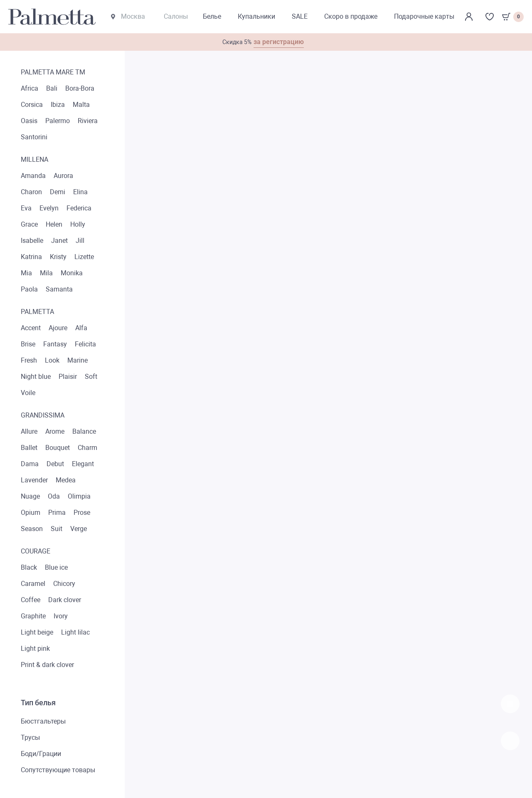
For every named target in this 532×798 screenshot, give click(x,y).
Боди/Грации (41, 754)
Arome (55, 431)
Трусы (30, 737)
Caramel (33, 584)
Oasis (29, 121)
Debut (55, 464)
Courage (36, 551)
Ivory (61, 616)
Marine (78, 360)
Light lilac (75, 632)
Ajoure (58, 328)
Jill (80, 241)
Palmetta (37, 312)
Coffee (31, 600)
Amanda (33, 176)
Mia (26, 273)
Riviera (88, 121)
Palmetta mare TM (53, 72)
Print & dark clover (47, 665)
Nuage (30, 496)
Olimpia (79, 496)
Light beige (37, 632)
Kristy (58, 257)
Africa (30, 88)
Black (29, 567)
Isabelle (32, 241)
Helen (54, 224)
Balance (84, 431)
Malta (81, 105)
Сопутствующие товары (58, 770)
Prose (82, 513)
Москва (128, 16)
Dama (30, 464)
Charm (87, 448)
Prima (57, 513)
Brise (28, 344)
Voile (28, 393)
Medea (66, 480)
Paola (29, 289)
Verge (79, 529)
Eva (26, 208)
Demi (58, 192)
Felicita (85, 344)
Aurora (63, 176)
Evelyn (49, 208)
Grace (29, 224)
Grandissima (43, 415)
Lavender (34, 480)
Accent (31, 328)
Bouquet (58, 448)
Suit (57, 529)
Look (52, 360)
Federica (79, 208)
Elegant (83, 464)
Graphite (33, 616)
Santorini (34, 137)
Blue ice (56, 567)
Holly (78, 224)
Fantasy (55, 344)
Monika (72, 273)
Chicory (64, 584)
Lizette (84, 257)
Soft (91, 377)
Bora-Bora (80, 88)
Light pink (35, 649)
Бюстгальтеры (43, 721)
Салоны (176, 16)
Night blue (36, 377)
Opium (31, 513)
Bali (52, 88)
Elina (80, 192)
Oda (54, 496)
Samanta (59, 289)
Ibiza (58, 105)
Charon (31, 192)
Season (32, 529)
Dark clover (65, 600)
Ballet (29, 448)
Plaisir (68, 377)
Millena (34, 159)
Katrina (31, 257)
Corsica (32, 105)
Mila (46, 273)
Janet (59, 241)
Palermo (58, 121)
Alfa (81, 328)
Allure (29, 431)
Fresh (29, 360)
